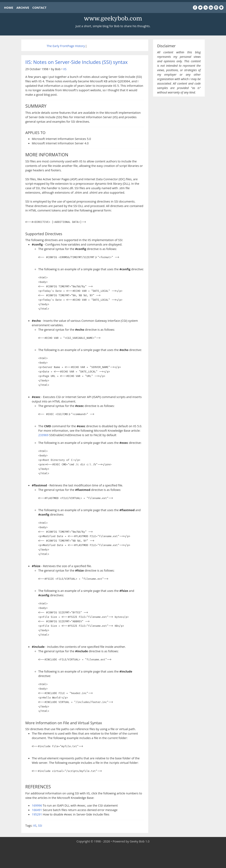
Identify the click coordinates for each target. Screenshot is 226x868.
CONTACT (39, 8)
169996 (37, 805)
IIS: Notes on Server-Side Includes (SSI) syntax (76, 62)
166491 (37, 810)
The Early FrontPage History (66, 46)
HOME (9, 8)
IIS (65, 69)
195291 (37, 814)
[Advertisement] (113, 856)
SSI (40, 825)
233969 (43, 435)
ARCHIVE (23, 8)
